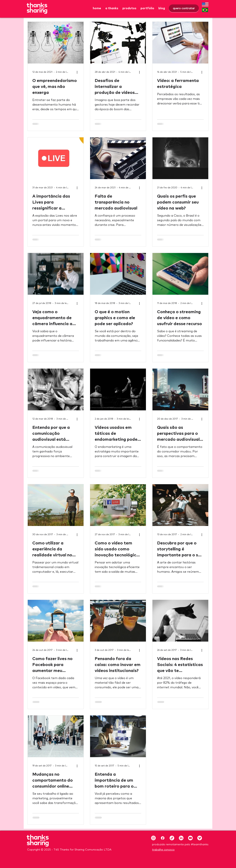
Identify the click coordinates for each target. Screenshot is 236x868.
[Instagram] (153, 838)
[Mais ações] (78, 72)
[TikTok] (172, 838)
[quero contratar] (184, 8)
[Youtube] (190, 838)
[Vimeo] (200, 838)
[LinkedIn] (181, 838)
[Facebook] (163, 838)
